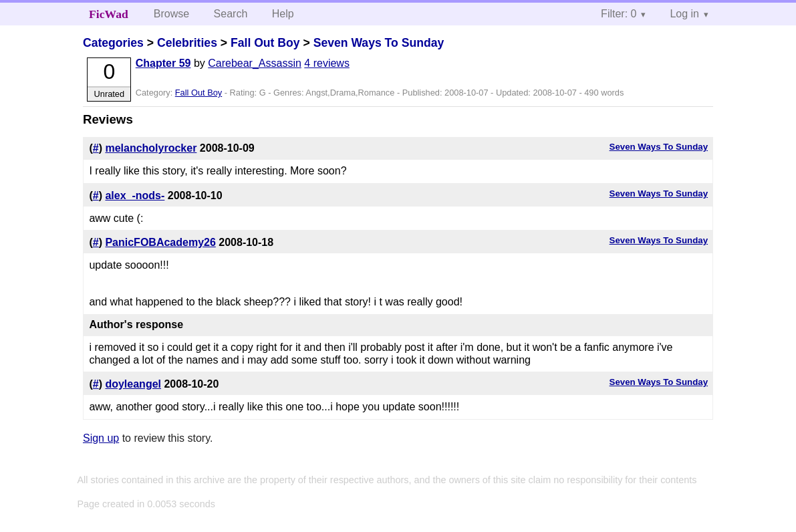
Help (283, 14)
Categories (113, 43)
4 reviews (327, 63)
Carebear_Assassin (255, 63)
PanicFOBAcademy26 (160, 242)
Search (231, 14)
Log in (684, 14)
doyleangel (133, 384)
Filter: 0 (619, 14)
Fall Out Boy (265, 43)
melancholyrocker (151, 148)
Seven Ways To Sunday (379, 43)
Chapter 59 (163, 63)
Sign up (101, 438)
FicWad (109, 14)
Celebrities (187, 43)
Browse (171, 14)
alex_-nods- (135, 195)
